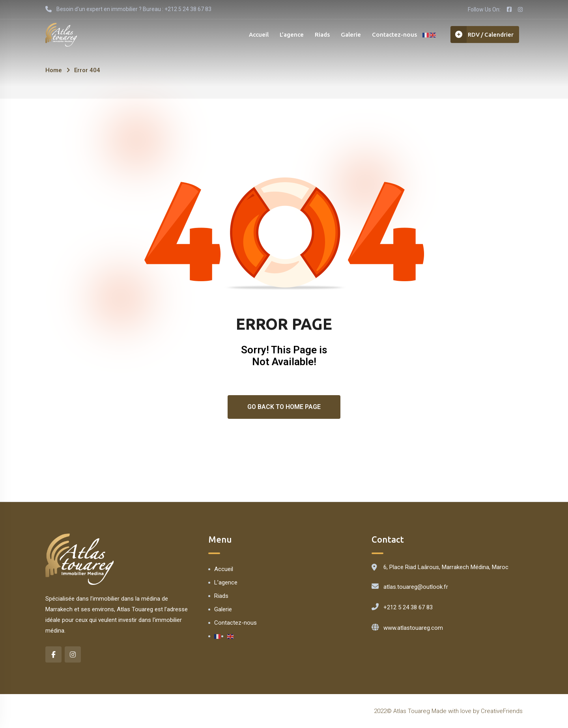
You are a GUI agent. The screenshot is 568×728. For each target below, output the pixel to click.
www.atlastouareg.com (413, 628)
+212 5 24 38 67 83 (408, 607)
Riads (318, 35)
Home (54, 70)
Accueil (253, 35)
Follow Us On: (484, 9)
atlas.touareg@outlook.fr (416, 587)
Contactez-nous (392, 35)
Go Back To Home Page (284, 407)
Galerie (347, 35)
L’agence (287, 35)
